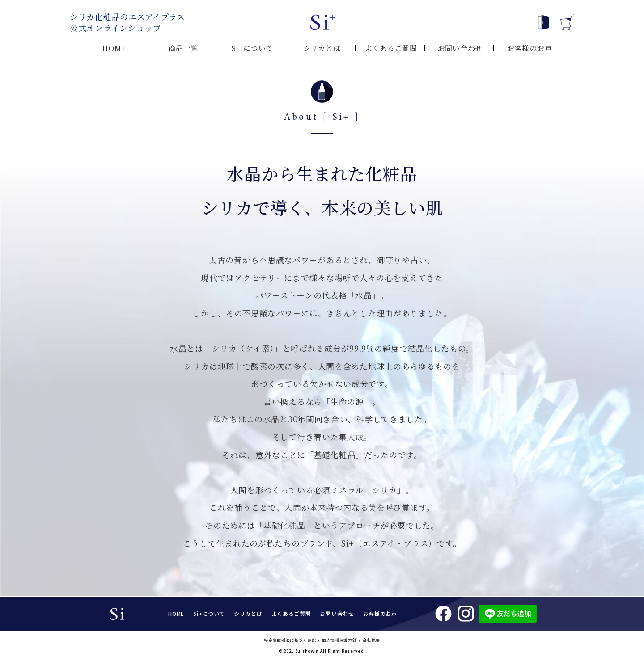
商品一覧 (184, 48)
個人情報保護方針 (339, 640)
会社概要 (371, 640)
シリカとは (322, 48)
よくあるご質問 (391, 48)
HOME (114, 48)
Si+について (252, 48)
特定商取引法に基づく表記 (290, 640)
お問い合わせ (460, 48)
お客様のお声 (530, 48)
